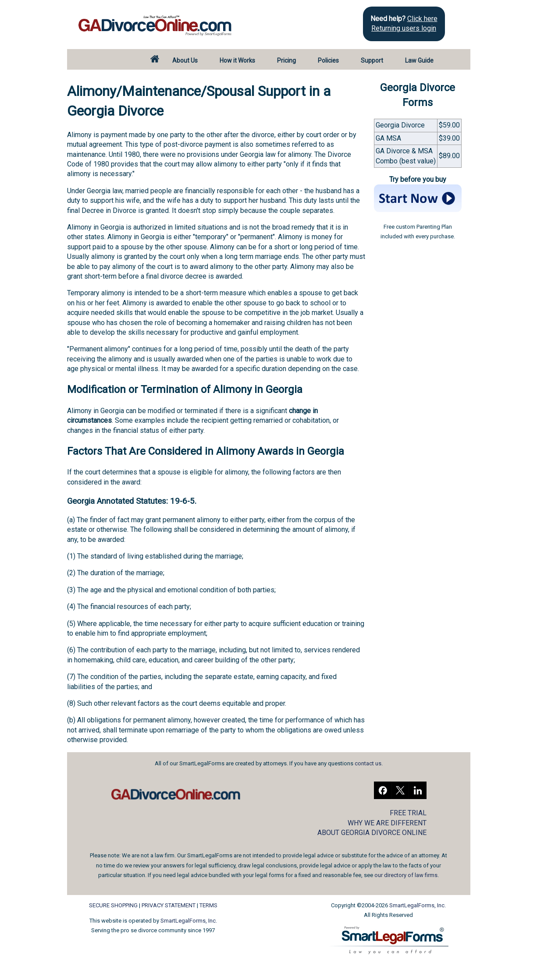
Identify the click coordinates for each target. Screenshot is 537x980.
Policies (328, 60)
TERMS (208, 905)
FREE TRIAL (408, 813)
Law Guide (419, 60)
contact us (368, 763)
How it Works (237, 60)
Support (372, 60)
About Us (185, 60)
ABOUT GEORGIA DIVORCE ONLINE (372, 833)
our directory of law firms (406, 875)
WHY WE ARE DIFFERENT (387, 823)
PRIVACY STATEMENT (169, 905)
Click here (422, 19)
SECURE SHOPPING (113, 905)
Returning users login (404, 28)
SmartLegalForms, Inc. (189, 921)
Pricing (286, 60)
